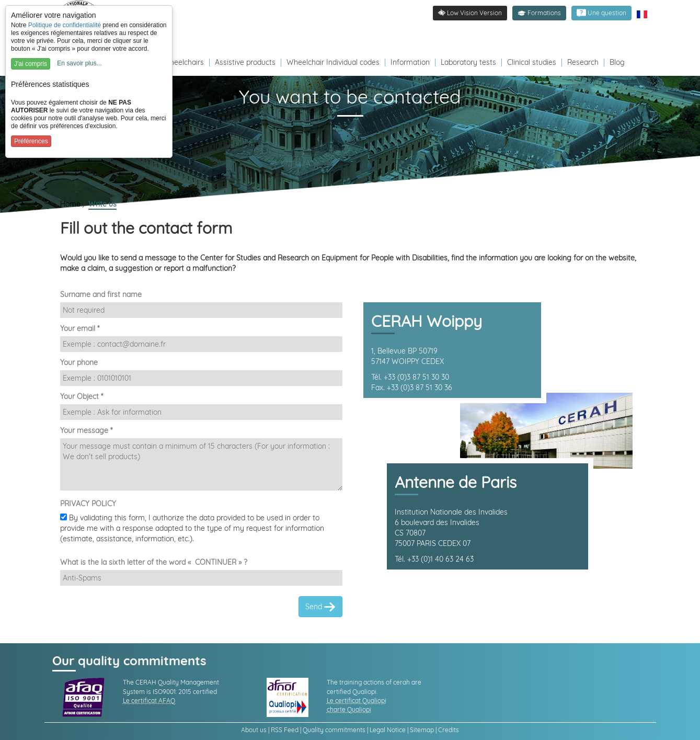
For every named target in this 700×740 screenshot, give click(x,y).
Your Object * (82, 396)
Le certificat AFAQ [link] (149, 701)
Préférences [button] (31, 141)
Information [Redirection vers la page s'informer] (410, 62)
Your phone (79, 362)
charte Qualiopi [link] (349, 709)
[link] (601, 13)
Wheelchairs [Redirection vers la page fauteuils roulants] (183, 62)
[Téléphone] (201, 378)
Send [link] (320, 607)
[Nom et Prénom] (201, 310)
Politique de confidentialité (65, 25)
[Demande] (201, 464)
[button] (539, 13)
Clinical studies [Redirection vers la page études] (532, 62)
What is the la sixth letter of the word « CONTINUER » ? (154, 562)
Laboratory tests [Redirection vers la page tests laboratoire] (468, 62)
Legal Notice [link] (388, 730)
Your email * (80, 328)
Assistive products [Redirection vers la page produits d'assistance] (245, 62)
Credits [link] (449, 730)
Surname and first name (101, 294)
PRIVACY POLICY (88, 504)
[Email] (201, 344)
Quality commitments (334, 730)
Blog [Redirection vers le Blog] (617, 62)
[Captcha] (201, 578)
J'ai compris (31, 64)
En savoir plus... (79, 63)
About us (254, 730)
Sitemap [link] (422, 730)
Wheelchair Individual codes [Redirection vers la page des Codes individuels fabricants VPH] (333, 62)
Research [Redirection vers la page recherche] (583, 62)
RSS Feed (285, 730)
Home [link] (71, 204)
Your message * (86, 430)
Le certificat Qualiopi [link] (357, 701)
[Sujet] (201, 412)
